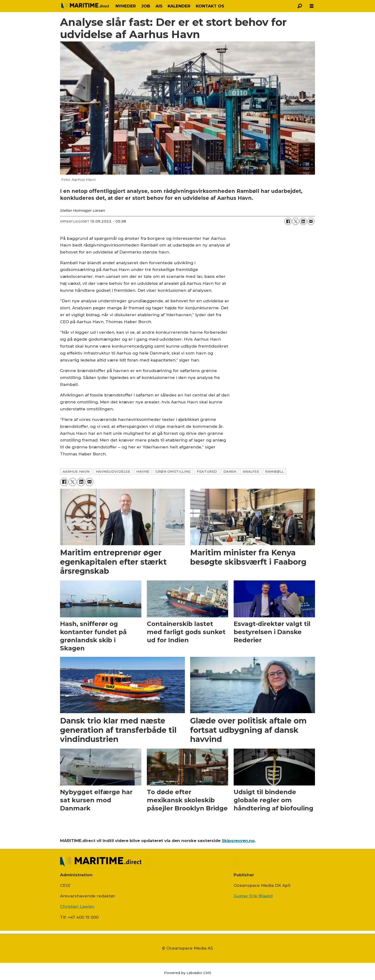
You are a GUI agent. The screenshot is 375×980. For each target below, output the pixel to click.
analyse (251, 471)
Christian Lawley (77, 906)
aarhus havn (76, 471)
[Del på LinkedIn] (303, 221)
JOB (146, 6)
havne (143, 471)
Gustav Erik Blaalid (253, 896)
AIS (159, 6)
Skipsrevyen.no (238, 841)
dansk (230, 471)
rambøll (274, 471)
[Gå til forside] (85, 6)
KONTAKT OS (210, 6)
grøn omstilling (173, 471)
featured (207, 471)
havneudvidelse (113, 471)
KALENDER (179, 6)
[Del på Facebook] (288, 221)
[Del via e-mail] (311, 221)
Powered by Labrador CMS (188, 973)
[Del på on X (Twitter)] (296, 221)
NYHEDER (126, 6)
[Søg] (300, 6)
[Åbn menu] (312, 6)
